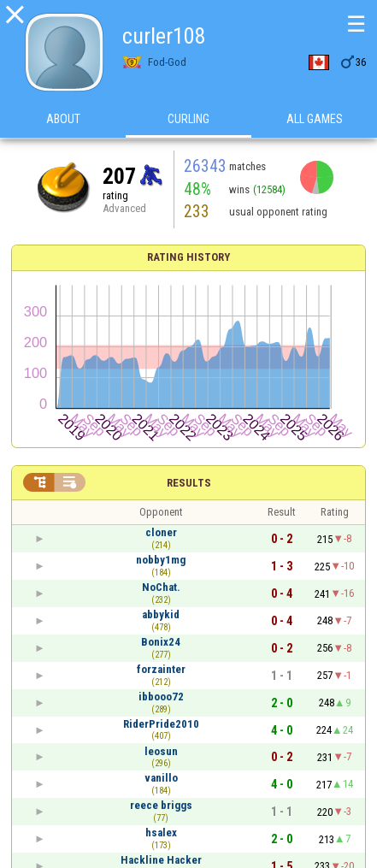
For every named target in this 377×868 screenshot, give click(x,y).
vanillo (161, 778)
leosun (161, 751)
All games (315, 119)
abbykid (161, 614)
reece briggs (161, 805)
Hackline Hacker (161, 860)
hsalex (161, 833)
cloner (161, 532)
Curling (188, 119)
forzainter (161, 669)
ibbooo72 (161, 697)
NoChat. (161, 587)
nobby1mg (161, 560)
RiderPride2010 (161, 724)
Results (189, 483)
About (63, 119)
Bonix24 (161, 642)
